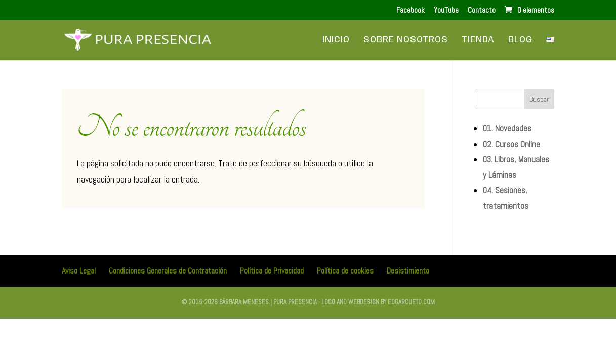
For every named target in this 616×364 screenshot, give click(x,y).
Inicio (336, 40)
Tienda (478, 40)
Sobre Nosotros (406, 40)
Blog (520, 40)
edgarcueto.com (411, 302)
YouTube (446, 10)
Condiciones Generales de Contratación (168, 271)
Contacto (482, 10)
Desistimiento (408, 271)
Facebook (410, 10)
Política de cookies (345, 271)
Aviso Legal (79, 271)
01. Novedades (507, 128)
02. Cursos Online (511, 144)
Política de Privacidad (272, 271)
